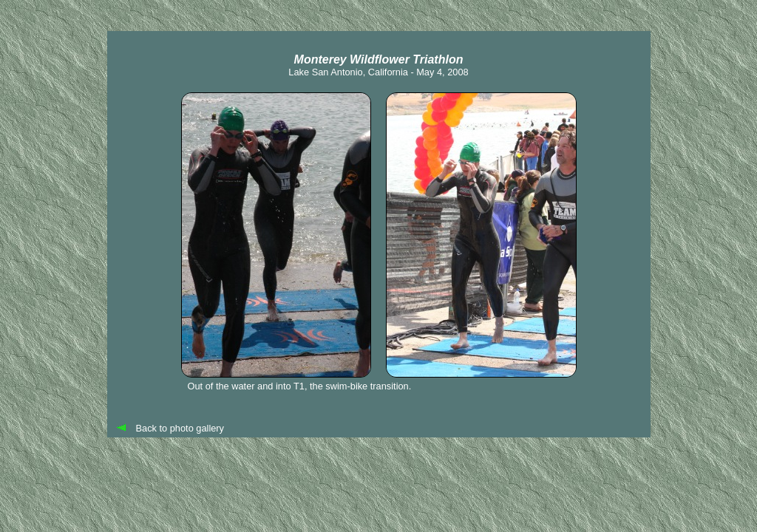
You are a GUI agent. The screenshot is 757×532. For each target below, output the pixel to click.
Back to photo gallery (180, 428)
